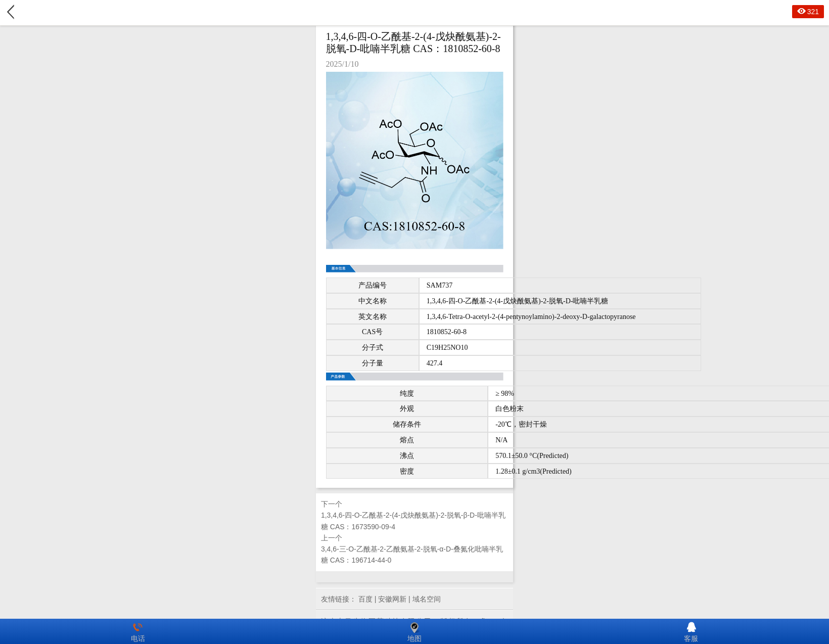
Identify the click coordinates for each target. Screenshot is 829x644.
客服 (691, 631)
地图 (414, 631)
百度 (365, 599)
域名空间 (427, 599)
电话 (138, 631)
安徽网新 (392, 599)
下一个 (414, 516)
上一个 (414, 550)
